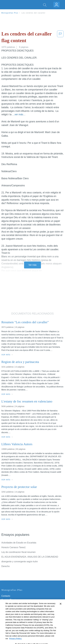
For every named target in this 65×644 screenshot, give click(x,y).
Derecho (6, 566)
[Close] (61, 606)
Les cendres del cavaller (34, 13)
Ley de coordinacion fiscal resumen (18, 552)
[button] (60, 38)
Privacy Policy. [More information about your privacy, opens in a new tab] (16, 641)
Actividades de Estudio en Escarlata (19, 543)
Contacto (6, 596)
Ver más (32, 265)
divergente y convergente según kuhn (20, 562)
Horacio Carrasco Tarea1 (13, 547)
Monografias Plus (10, 13)
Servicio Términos (10, 600)
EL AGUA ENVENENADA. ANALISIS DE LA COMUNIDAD (30, 557)
